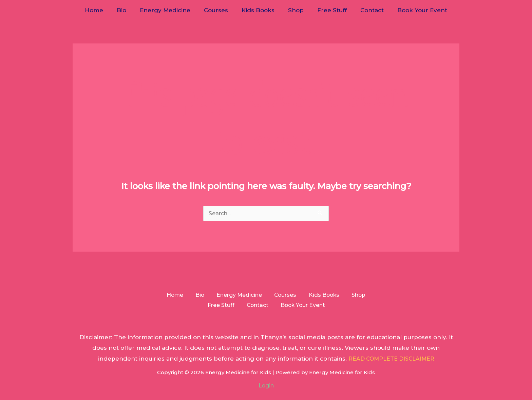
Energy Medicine (169, 10)
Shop (294, 10)
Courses (218, 10)
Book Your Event (414, 10)
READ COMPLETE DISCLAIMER (391, 361)
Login (266, 387)
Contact (366, 10)
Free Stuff (328, 10)
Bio (128, 10)
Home (102, 10)
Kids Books (258, 10)
